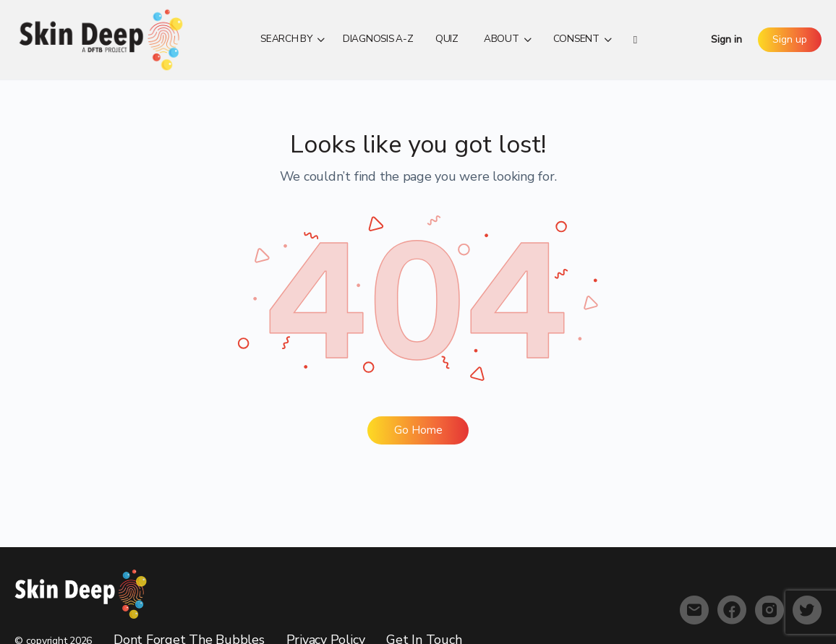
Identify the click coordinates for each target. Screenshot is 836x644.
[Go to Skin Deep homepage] (101, 38)
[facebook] (732, 610)
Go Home (418, 430)
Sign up (790, 39)
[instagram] (769, 610)
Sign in (726, 39)
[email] (694, 610)
